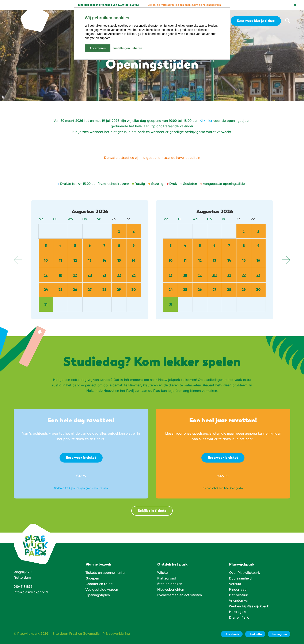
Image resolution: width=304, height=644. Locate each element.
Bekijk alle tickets (152, 511)
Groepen (92, 578)
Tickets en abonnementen (106, 573)
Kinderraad (238, 590)
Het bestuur (239, 595)
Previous (18, 260)
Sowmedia (91, 634)
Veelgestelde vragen (102, 590)
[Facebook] (232, 634)
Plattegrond (167, 578)
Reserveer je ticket (81, 458)
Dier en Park (239, 618)
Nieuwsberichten (171, 590)
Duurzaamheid (240, 578)
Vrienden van (239, 601)
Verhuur (235, 584)
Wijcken (163, 573)
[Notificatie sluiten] (295, 5)
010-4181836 (23, 587)
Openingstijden (98, 595)
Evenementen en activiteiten (180, 595)
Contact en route (99, 584)
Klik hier (206, 121)
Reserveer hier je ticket (255, 21)
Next (286, 260)
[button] (288, 21)
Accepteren (98, 48)
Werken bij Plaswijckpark (249, 606)
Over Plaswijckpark (244, 573)
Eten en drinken (170, 584)
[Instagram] (279, 634)
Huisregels (238, 612)
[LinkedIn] (255, 634)
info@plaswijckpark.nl (31, 592)
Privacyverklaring (116, 634)
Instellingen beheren (128, 48)
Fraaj (73, 634)
